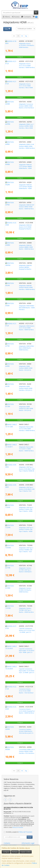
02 (22, 36)
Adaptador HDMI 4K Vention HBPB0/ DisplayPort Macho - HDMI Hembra (17, 266)
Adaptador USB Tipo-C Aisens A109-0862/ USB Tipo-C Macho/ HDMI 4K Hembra (19, 468)
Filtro (7, 29)
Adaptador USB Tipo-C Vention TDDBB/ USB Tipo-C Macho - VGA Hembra (19, 549)
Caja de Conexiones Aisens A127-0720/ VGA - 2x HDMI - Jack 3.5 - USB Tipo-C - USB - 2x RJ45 (20, 630)
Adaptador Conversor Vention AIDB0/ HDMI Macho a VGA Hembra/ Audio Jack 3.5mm (19, 105)
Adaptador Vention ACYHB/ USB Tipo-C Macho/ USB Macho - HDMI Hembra (18, 569)
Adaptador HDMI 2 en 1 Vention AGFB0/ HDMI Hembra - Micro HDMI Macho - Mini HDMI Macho (20, 126)
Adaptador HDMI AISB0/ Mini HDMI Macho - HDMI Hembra (19, 307)
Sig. (26, 36)
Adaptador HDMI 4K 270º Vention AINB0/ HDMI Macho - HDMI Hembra (18, 166)
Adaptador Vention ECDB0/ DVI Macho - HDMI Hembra (20, 589)
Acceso (16, 17)
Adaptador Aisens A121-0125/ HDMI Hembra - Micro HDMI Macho (20, 85)
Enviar (30, 837)
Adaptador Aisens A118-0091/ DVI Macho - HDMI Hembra (19, 44)
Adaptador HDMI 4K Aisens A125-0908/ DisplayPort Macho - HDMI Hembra (18, 226)
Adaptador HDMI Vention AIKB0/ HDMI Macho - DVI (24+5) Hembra (20, 367)
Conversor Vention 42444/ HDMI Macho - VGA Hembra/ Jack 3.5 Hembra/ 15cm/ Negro (19, 731)
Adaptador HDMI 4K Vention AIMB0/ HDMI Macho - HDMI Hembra (19, 246)
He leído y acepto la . (19, 832)
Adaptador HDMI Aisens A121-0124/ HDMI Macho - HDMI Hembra (19, 327)
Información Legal (28, 843)
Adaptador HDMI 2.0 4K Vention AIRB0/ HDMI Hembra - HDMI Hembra (20, 145)
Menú (6, 17)
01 (18, 36)
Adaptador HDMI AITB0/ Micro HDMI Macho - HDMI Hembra (19, 347)
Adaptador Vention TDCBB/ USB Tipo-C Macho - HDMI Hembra (18, 609)
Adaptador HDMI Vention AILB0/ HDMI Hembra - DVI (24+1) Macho (17, 387)
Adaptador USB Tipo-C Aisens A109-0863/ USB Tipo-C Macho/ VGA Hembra (19, 488)
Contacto (26, 17)
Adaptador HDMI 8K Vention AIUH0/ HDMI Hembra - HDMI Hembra (19, 286)
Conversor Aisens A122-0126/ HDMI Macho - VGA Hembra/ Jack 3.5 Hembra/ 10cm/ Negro (20, 691)
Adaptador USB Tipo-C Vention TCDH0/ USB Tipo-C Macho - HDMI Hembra (19, 529)
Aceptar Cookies (25, 852)
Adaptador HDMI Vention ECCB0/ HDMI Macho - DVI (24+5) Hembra (18, 408)
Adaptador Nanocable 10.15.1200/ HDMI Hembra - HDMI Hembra (19, 428)
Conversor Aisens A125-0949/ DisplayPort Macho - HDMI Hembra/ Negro (19, 710)
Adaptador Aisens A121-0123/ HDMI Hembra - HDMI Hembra (20, 65)
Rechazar (15, 852)
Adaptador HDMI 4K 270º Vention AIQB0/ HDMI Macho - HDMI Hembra (18, 186)
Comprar (20, 57)
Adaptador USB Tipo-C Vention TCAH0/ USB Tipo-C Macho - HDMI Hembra (19, 508)
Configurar (6, 852)
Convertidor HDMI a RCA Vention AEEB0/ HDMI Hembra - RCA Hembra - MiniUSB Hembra (18, 751)
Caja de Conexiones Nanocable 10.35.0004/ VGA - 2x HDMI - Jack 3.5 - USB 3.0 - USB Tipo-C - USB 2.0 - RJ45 (20, 671)
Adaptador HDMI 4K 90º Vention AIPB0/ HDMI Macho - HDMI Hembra (20, 206)
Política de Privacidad (18, 827)
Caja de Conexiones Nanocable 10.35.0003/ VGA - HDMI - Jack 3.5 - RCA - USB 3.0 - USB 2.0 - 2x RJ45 (20, 651)
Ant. (14, 36)
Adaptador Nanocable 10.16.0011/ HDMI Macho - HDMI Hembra (19, 448)
